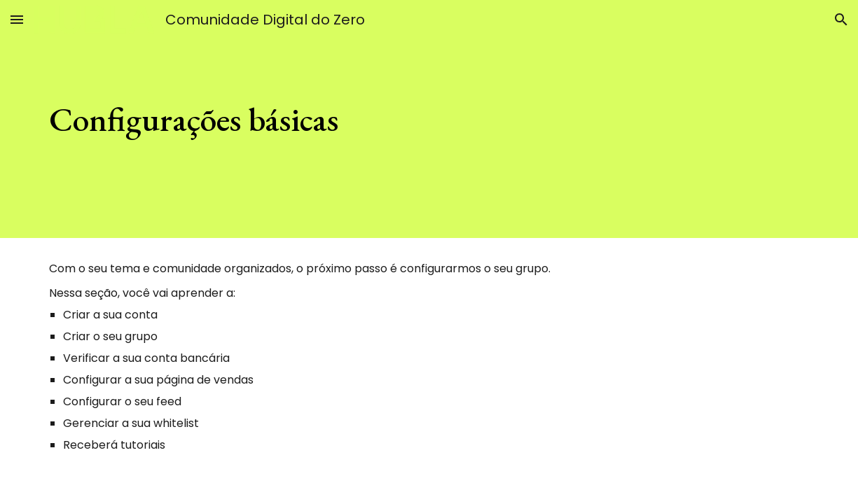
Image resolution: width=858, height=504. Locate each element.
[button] (17, 19)
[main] (363, 119)
